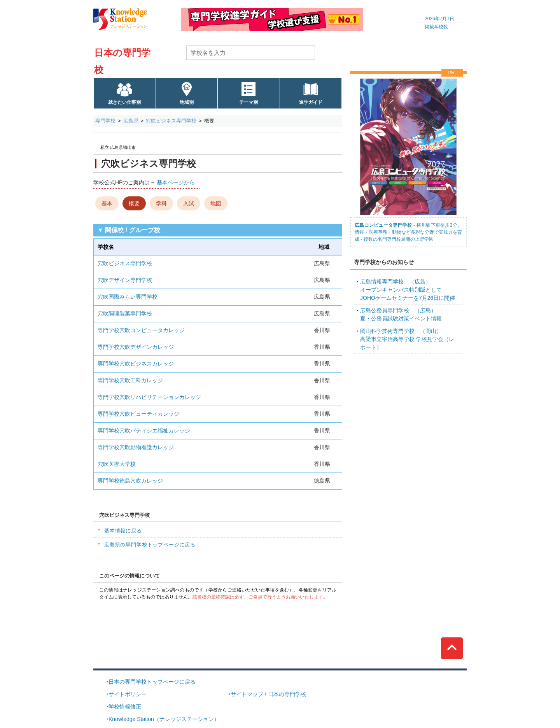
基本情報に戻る (123, 531)
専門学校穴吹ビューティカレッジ (138, 414)
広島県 (131, 121)
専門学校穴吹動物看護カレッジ (136, 447)
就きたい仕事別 (124, 102)
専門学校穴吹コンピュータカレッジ (141, 330)
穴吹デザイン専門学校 (125, 280)
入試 (189, 203)
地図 (216, 203)
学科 (161, 203)
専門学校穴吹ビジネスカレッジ (136, 364)
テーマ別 (248, 102)
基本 (107, 203)
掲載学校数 (436, 27)
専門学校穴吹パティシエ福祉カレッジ (144, 430)
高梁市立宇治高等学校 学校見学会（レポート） (407, 339)
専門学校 (105, 121)
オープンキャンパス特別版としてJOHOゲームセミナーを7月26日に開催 (408, 290)
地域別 (187, 102)
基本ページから (176, 182)
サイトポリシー (128, 694)
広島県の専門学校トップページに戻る (150, 545)
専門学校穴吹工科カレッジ (130, 380)
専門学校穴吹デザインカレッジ (136, 347)
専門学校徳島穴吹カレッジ (130, 481)
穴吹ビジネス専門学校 (171, 121)
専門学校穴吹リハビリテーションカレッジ (149, 397)
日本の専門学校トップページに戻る (152, 682)
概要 (134, 203)
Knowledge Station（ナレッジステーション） (164, 719)
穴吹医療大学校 (117, 464)
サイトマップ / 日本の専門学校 (268, 694)
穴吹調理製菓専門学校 (125, 313)
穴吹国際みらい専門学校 (128, 297)
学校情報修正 (125, 707)
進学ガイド (311, 102)
